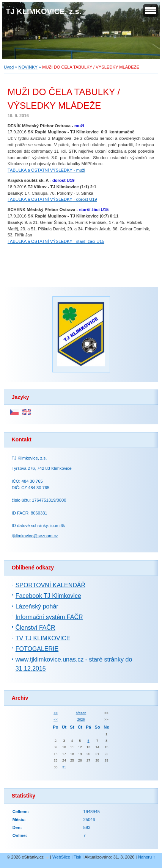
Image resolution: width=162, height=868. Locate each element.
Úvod (9, 67)
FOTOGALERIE (37, 649)
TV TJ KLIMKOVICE (43, 638)
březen (81, 713)
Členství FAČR (35, 628)
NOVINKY (28, 67)
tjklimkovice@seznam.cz (35, 536)
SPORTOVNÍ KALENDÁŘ (50, 585)
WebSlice (61, 857)
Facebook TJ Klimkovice (48, 596)
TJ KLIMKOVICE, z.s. (43, 11)
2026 (81, 719)
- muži (46, 170)
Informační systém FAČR (49, 617)
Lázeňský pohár (37, 606)
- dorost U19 (52, 199)
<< (55, 713)
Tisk (77, 857)
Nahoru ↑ (147, 857)
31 (64, 767)
